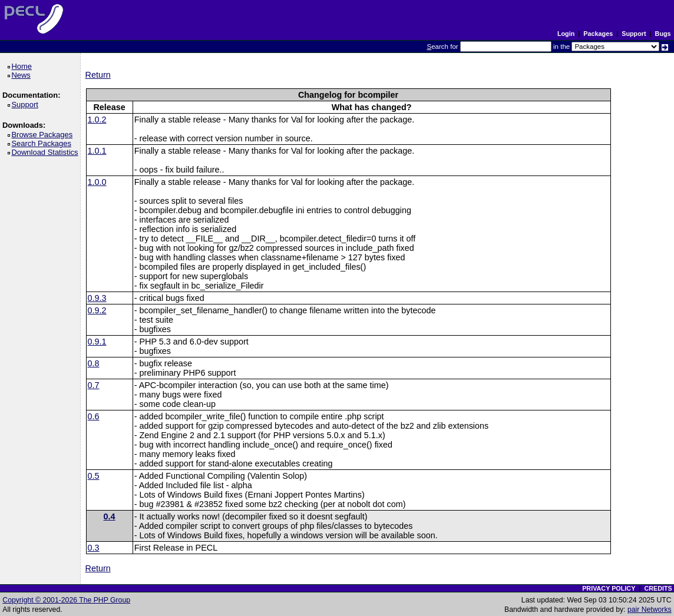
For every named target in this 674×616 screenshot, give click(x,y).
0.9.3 (97, 298)
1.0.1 (97, 151)
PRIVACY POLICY (609, 588)
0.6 (94, 416)
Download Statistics (47, 152)
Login (566, 34)
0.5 (94, 476)
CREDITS (658, 588)
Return (98, 75)
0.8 (94, 363)
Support (634, 34)
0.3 (94, 548)
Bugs (663, 34)
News (23, 75)
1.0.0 (97, 182)
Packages (598, 34)
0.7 (94, 385)
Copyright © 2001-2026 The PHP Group (66, 600)
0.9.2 (97, 310)
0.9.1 (97, 342)
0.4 (110, 516)
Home (23, 66)
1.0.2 (97, 120)
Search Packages (43, 143)
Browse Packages (44, 135)
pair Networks (650, 610)
